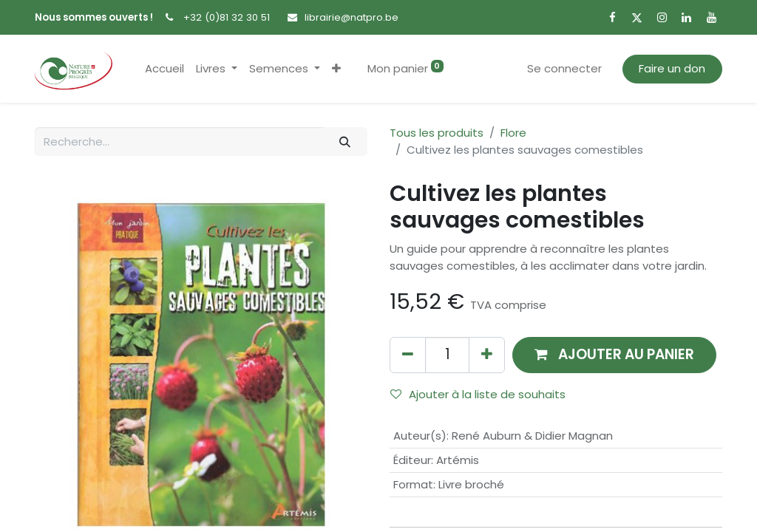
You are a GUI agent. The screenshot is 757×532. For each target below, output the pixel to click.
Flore (513, 133)
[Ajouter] (487, 355)
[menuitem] (164, 69)
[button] (336, 69)
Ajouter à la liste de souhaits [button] (478, 394)
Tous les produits (437, 133)
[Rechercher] (345, 141)
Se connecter (564, 68)
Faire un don (672, 68)
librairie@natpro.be (352, 17)
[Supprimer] (408, 355)
